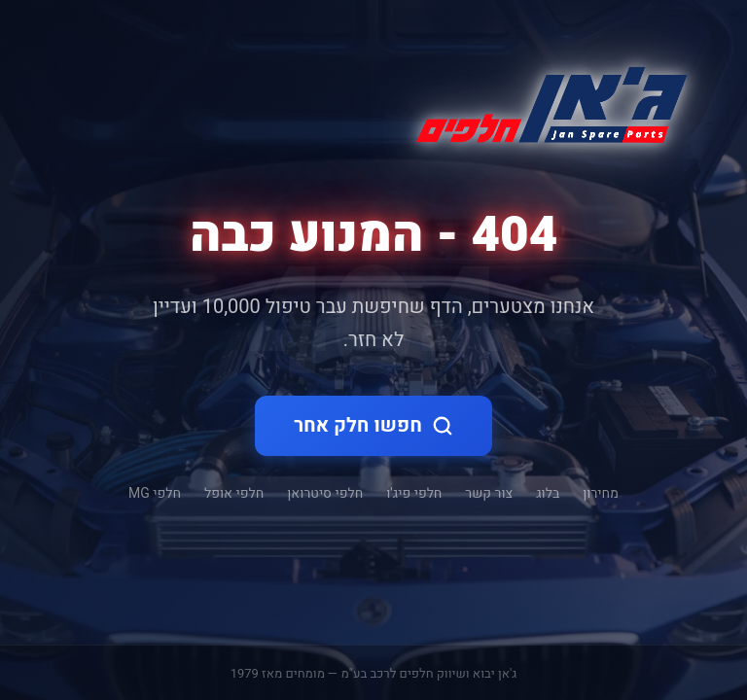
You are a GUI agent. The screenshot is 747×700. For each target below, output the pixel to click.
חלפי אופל (234, 493)
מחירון (601, 493)
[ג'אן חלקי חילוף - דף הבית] (544, 101)
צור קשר (489, 493)
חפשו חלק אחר (373, 425)
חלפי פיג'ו (414, 493)
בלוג (548, 493)
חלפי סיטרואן (325, 493)
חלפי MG (155, 493)
